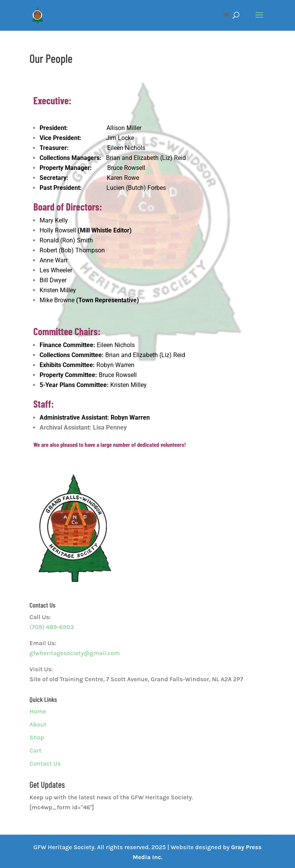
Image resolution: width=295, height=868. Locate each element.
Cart (36, 750)
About (38, 724)
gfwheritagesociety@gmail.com (75, 653)
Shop (37, 737)
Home (38, 711)
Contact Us (45, 763)
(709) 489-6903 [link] (52, 627)
